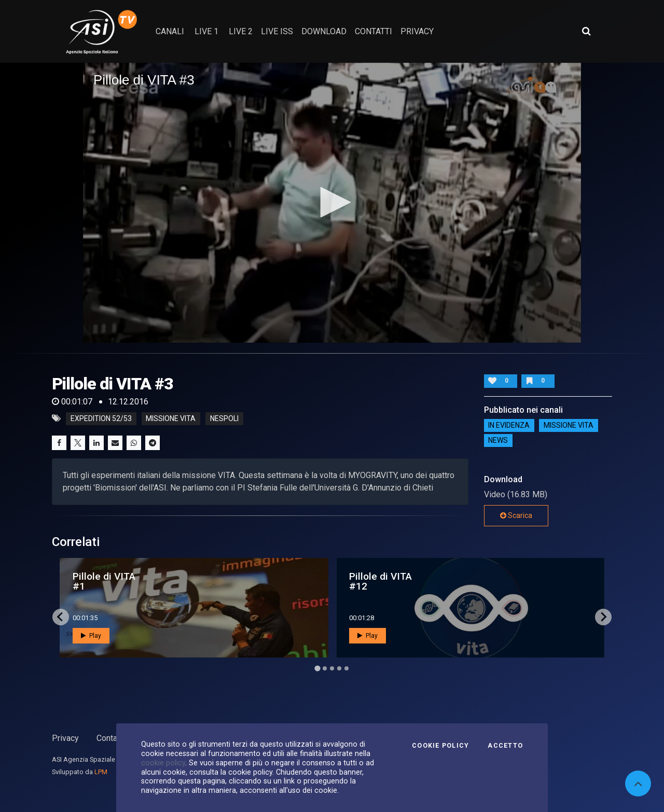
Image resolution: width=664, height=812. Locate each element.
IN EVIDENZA (509, 426)
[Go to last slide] (61, 617)
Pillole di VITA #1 (104, 581)
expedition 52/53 (101, 418)
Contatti (110, 738)
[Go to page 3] (332, 668)
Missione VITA (569, 426)
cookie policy (163, 763)
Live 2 (241, 31)
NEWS (498, 441)
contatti (374, 31)
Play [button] (91, 636)
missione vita (171, 418)
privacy (417, 31)
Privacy (65, 738)
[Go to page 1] (317, 668)
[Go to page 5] (347, 668)
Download (324, 31)
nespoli (224, 418)
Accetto (505, 746)
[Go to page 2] (325, 668)
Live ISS (277, 31)
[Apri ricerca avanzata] (586, 31)
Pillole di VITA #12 (381, 581)
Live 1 (206, 31)
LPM (101, 772)
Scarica (516, 515)
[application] (332, 203)
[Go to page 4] (339, 668)
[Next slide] (603, 617)
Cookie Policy (440, 746)
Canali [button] (170, 31)
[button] (332, 202)
